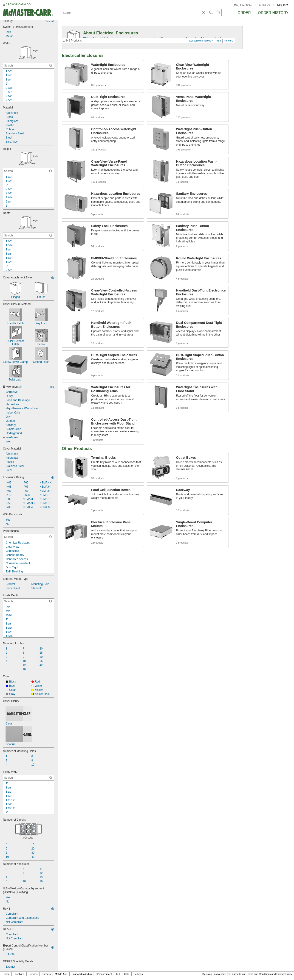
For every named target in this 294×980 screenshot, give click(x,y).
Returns (33, 974)
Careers (46, 974)
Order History (273, 13)
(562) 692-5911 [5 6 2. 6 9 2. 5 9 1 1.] (242, 5)
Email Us (264, 5)
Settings (138, 974)
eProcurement (104, 974)
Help (127, 974)
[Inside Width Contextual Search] (28, 778)
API (118, 974)
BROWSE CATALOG (18, 4)
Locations (19, 974)
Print (218, 41)
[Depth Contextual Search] (28, 236)
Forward (229, 41)
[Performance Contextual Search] (28, 537)
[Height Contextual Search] (28, 171)
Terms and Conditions (259, 974)
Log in (283, 5)
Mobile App (61, 974)
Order (244, 13)
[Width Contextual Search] (28, 66)
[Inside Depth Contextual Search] (28, 601)
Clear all (49, 21)
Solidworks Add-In (82, 974)
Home (6, 974)
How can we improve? (200, 41)
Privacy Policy (284, 974)
